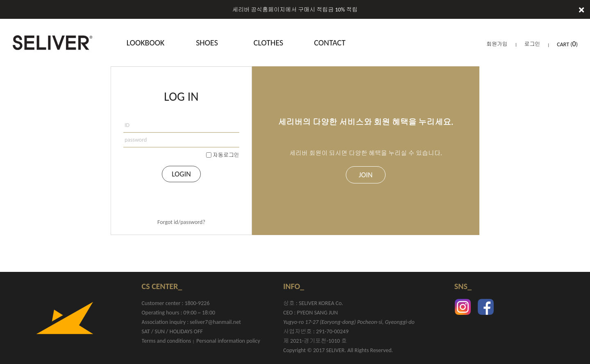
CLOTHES (268, 43)
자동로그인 (226, 155)
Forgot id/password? (181, 222)
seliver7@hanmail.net (215, 322)
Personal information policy (228, 341)
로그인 (532, 44)
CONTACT (330, 43)
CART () (567, 44)
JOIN (366, 175)
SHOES (207, 43)
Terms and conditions (167, 341)
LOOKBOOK (146, 43)
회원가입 (497, 44)
